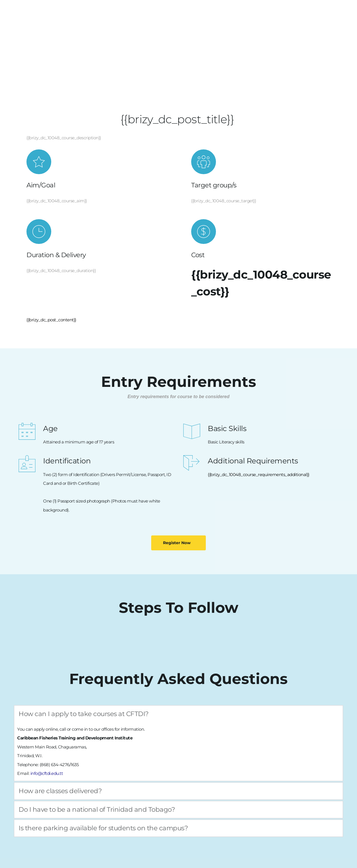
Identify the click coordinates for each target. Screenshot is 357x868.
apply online (46, 729)
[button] (179, 714)
